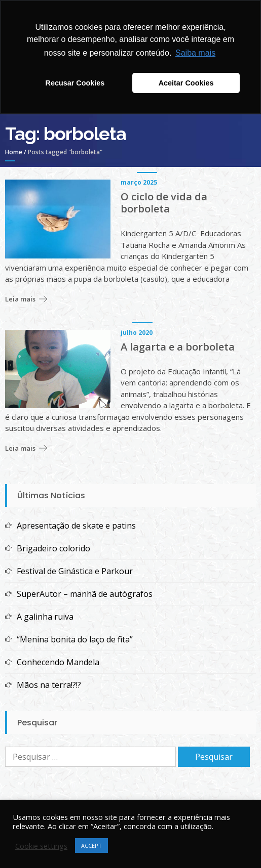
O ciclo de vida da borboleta (164, 203)
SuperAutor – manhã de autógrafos (85, 594)
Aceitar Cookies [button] (186, 83)
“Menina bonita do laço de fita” (75, 639)
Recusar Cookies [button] (75, 83)
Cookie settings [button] (41, 846)
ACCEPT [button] (91, 845)
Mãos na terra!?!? (49, 685)
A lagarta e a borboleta (178, 347)
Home (14, 152)
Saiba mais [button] (195, 53)
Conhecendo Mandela (58, 662)
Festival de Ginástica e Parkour (75, 571)
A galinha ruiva (45, 617)
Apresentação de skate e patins (76, 526)
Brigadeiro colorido (53, 548)
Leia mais (20, 299)
